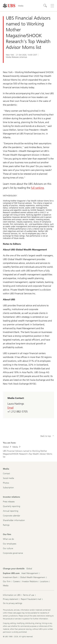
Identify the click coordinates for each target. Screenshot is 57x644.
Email (11, 408)
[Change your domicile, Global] (29, 569)
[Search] (45, 6)
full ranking (37, 188)
